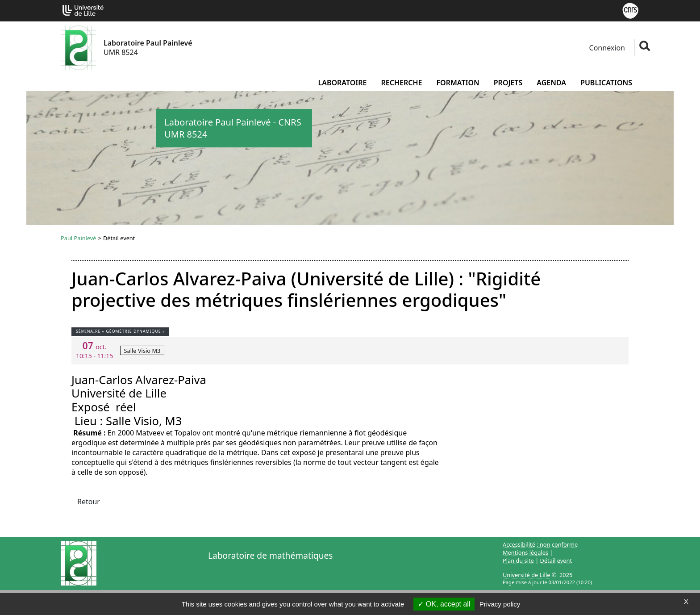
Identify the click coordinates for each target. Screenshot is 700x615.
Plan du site (518, 561)
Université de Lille (526, 575)
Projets (508, 83)
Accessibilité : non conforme (540, 544)
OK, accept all (444, 604)
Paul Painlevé (79, 238)
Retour (89, 502)
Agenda (551, 83)
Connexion (606, 48)
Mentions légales (525, 552)
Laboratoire (342, 83)
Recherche (401, 83)
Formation (458, 83)
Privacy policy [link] (500, 604)
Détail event (556, 561)
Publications (606, 83)
